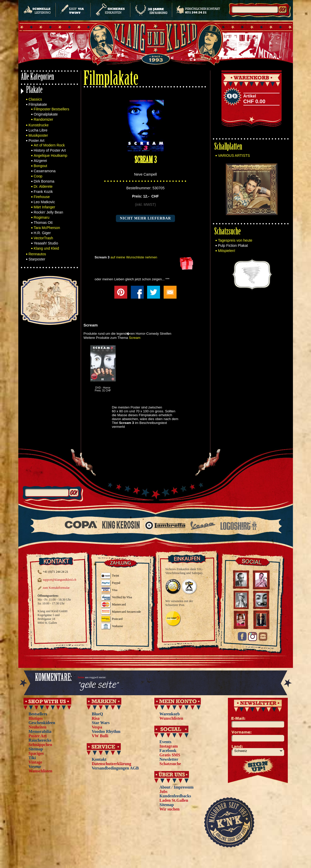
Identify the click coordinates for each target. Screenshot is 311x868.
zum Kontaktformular (56, 588)
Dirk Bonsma (44, 181)
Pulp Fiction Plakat (233, 245)
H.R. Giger (42, 233)
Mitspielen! (227, 251)
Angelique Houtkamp (51, 155)
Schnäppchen (41, 745)
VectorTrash (43, 238)
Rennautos (37, 254)
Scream (135, 338)
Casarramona (45, 171)
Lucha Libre (38, 130)
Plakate (34, 91)
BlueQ (98, 714)
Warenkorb (170, 714)
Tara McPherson (47, 228)
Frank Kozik (43, 192)
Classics (35, 99)
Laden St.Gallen (174, 800)
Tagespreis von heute (235, 240)
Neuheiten (38, 727)
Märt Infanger (45, 207)
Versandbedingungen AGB (115, 768)
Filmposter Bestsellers (52, 109)
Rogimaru (42, 217)
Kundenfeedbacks (175, 796)
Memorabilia (40, 731)
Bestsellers (38, 714)
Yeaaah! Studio (46, 243)
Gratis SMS (170, 755)
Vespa (97, 727)
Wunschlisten (41, 771)
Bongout (41, 166)
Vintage (35, 762)
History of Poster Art (50, 150)
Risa (96, 718)
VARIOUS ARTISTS (234, 155)
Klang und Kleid (46, 248)
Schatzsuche (228, 232)
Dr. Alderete (43, 186)
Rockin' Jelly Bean (49, 212)
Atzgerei (40, 161)
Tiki (32, 758)
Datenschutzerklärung (112, 764)
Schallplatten (228, 147)
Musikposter (38, 135)
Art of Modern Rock (49, 145)
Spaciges (36, 753)
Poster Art (37, 141)
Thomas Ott (43, 223)
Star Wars (101, 723)
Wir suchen (170, 809)
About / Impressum (177, 787)
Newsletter (169, 759)
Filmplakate (38, 104)
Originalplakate (46, 114)
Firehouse (42, 197)
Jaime (81, 677)
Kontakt (99, 759)
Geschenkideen (42, 723)
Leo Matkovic (44, 202)
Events (165, 742)
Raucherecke (40, 740)
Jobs (164, 792)
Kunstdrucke (39, 125)
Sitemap (36, 749)
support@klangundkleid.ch (60, 580)
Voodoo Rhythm (106, 731)
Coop (38, 176)
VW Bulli (100, 736)
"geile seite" (98, 685)
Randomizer (43, 119)
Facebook (168, 751)
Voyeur (35, 767)
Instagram (169, 746)
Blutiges (36, 718)
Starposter (37, 259)
